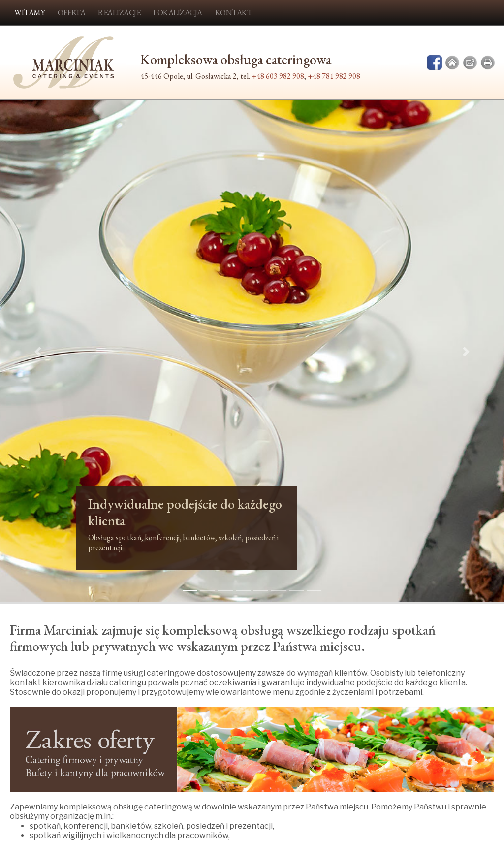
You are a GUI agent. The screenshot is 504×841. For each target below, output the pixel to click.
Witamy (30, 13)
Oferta (71, 13)
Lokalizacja (178, 13)
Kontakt (234, 13)
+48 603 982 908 (278, 76)
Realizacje (119, 13)
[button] (38, 352)
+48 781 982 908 (334, 76)
